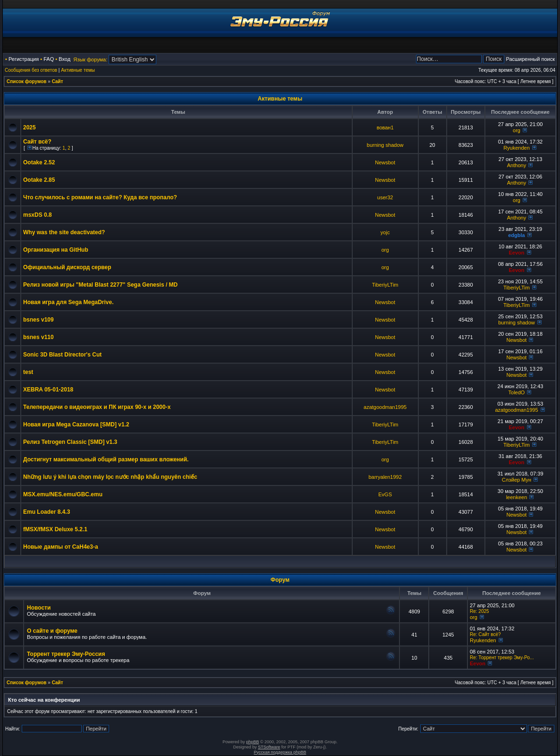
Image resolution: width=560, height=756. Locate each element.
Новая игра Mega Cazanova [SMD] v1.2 (76, 425)
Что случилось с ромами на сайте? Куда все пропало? (100, 197)
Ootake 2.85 (39, 180)
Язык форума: (90, 59)
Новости (39, 608)
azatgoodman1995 (385, 407)
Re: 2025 (479, 611)
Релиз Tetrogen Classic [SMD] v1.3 (70, 442)
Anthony (517, 165)
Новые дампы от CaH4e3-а (61, 547)
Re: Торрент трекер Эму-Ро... (502, 658)
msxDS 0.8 (38, 215)
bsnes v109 (38, 320)
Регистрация (24, 59)
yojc (385, 232)
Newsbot (385, 162)
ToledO (517, 392)
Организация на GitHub (56, 250)
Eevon (516, 253)
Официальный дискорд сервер (67, 267)
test (28, 372)
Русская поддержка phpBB (280, 752)
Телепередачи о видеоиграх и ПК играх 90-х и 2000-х (97, 407)
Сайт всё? (37, 142)
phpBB (252, 742)
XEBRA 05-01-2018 (48, 390)
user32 (385, 197)
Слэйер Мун (517, 480)
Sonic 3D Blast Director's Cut (62, 355)
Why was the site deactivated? (64, 232)
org (517, 130)
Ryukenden (517, 148)
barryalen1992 (385, 477)
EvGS (385, 494)
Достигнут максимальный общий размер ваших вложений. (106, 459)
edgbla (516, 235)
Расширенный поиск (530, 59)
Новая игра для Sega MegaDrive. (68, 302)
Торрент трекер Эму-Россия (66, 654)
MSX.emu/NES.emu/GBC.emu (63, 494)
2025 (30, 127)
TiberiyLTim (385, 285)
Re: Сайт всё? (485, 634)
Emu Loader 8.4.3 (47, 512)
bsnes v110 (38, 337)
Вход (64, 59)
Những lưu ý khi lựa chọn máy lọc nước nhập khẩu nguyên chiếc (110, 477)
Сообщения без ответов (31, 70)
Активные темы (78, 70)
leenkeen (517, 497)
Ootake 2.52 (39, 162)
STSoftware (269, 747)
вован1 (385, 127)
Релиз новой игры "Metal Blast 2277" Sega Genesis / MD (100, 285)
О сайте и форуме (52, 631)
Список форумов (27, 81)
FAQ (49, 59)
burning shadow (385, 145)
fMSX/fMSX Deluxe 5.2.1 (55, 529)
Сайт (58, 81)
